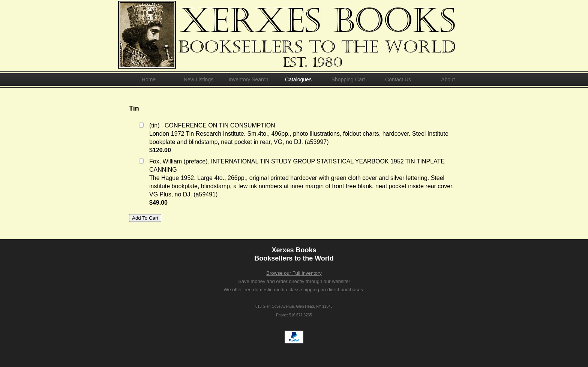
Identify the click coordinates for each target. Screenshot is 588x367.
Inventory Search (249, 79)
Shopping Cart (348, 79)
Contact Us (398, 79)
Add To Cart (145, 218)
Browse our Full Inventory (294, 273)
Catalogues (298, 79)
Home (149, 79)
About (448, 79)
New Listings (199, 79)
